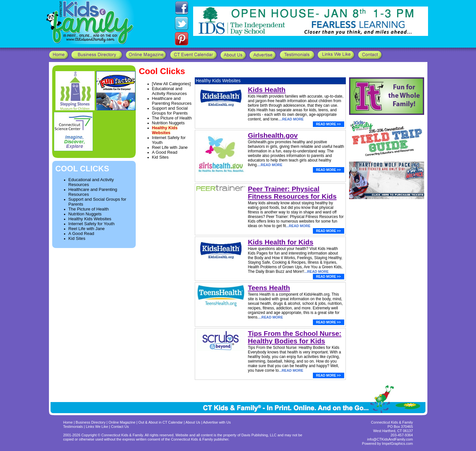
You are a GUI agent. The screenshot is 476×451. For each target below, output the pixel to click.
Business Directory (91, 422)
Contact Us (120, 427)
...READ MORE (292, 119)
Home (68, 422)
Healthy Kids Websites (90, 219)
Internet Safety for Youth (92, 224)
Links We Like (97, 427)
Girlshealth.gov (273, 135)
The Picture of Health (89, 209)
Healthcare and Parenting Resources (172, 101)
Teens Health (269, 288)
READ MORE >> (329, 124)
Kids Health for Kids (281, 242)
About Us (193, 422)
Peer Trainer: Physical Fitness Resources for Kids (292, 193)
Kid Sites (77, 238)
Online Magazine (122, 422)
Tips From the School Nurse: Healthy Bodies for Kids (295, 337)
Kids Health (267, 90)
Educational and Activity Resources (169, 91)
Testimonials (74, 427)
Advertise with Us (217, 422)
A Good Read (81, 233)
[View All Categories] (171, 84)
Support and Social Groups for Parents (170, 111)
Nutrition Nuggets (85, 214)
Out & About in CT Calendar (161, 422)
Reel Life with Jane (87, 229)
